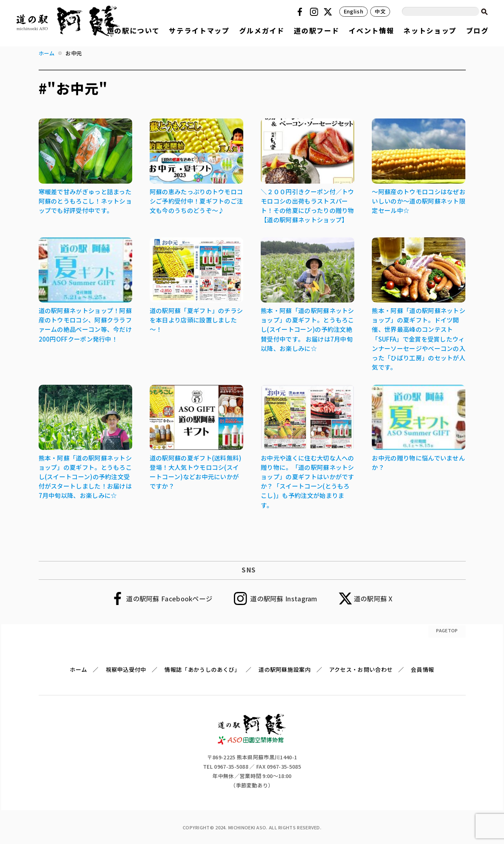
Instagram (315, 12)
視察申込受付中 (126, 669)
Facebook (301, 12)
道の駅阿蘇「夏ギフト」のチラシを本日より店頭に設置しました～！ (196, 320)
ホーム (79, 669)
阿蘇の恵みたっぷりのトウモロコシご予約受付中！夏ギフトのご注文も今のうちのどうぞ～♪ (196, 201)
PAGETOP (447, 630)
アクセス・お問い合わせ (361, 669)
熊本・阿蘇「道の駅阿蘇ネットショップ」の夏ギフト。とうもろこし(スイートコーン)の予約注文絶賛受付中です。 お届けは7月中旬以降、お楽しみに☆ (308, 329)
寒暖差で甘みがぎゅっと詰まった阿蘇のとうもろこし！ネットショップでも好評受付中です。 (85, 201)
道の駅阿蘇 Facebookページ (169, 598)
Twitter (329, 12)
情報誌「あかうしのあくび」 (202, 669)
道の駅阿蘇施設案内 (285, 669)
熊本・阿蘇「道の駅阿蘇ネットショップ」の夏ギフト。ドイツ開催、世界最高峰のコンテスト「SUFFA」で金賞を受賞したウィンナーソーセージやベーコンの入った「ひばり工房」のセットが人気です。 (419, 339)
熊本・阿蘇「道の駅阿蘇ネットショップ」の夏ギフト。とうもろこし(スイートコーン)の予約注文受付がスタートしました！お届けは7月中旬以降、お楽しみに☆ (85, 477)
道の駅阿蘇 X (373, 598)
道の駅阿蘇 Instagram (284, 598)
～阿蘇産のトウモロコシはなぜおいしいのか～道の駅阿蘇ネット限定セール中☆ (419, 201)
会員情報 (422, 669)
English (353, 11)
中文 (380, 11)
